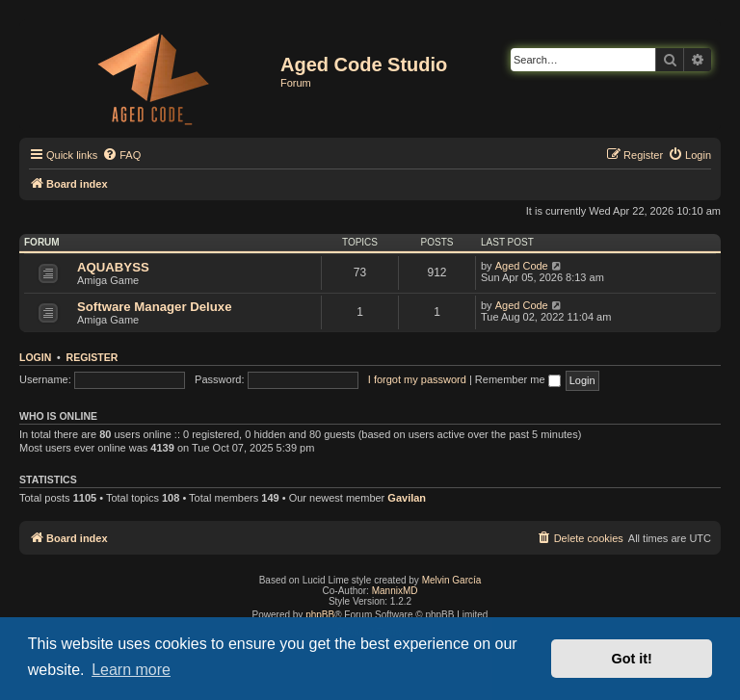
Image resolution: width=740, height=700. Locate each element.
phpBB (320, 615)
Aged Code (522, 266)
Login (35, 357)
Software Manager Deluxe (155, 307)
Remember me (518, 379)
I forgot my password (417, 379)
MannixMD (395, 591)
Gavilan (407, 498)
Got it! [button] (632, 659)
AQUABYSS (113, 267)
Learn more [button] (131, 670)
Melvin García (452, 580)
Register (92, 357)
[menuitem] (121, 155)
